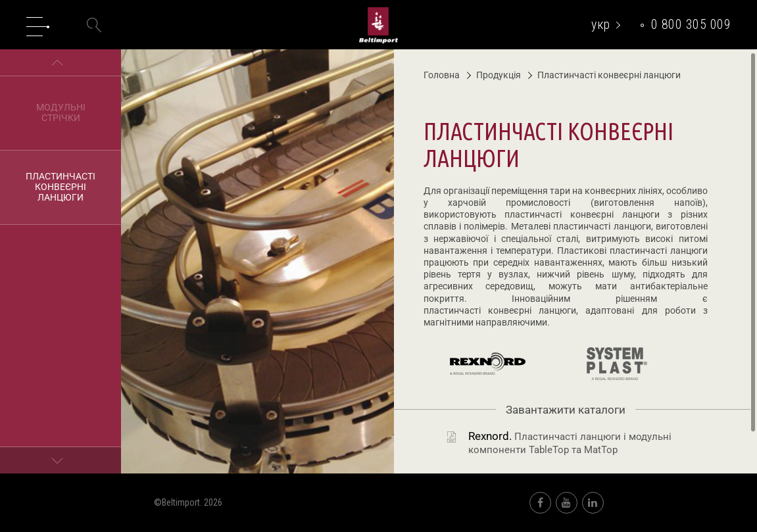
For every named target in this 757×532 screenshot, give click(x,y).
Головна (442, 75)
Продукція (494, 75)
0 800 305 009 (691, 24)
